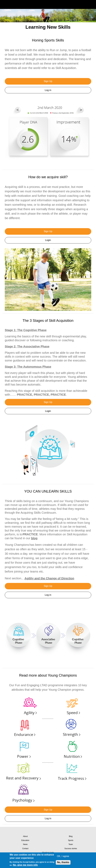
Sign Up (48, 81)
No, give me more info (25, 865)
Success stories (71, 849)
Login (48, 240)
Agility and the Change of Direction (49, 578)
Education (25, 840)
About (25, 836)
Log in (48, 90)
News (25, 844)
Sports (71, 840)
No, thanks (63, 862)
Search (85, 4)
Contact (25, 849)
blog (34, 538)
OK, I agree (63, 856)
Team (71, 844)
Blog (71, 836)
